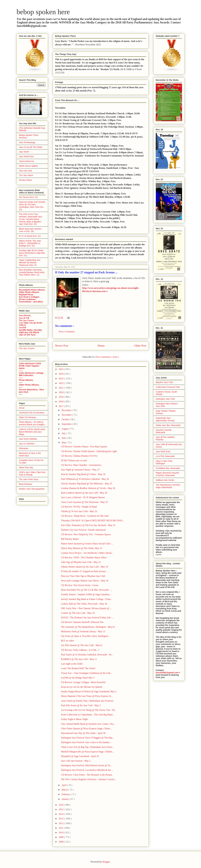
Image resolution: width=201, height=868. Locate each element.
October (66, 419)
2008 (61, 842)
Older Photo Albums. (29, 292)
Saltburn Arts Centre (165, 480)
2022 (61, 383)
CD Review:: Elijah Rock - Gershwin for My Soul (85, 516)
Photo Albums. (26, 380)
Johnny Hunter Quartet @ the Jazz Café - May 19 (84, 567)
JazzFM (22, 328)
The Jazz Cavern (27, 348)
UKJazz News (25, 180)
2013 (61, 819)
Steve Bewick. (25, 316)
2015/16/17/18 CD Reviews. (32, 413)
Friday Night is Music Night (74, 719)
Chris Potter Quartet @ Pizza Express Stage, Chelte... (86, 728)
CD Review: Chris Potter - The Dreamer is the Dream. (87, 775)
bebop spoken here (43, 12)
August (65, 429)
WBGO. (23, 325)
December (67, 410)
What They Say (26, 467)
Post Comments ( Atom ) (107, 357)
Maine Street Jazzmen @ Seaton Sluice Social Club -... (87, 544)
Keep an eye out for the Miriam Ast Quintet (82, 687)
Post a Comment (67, 332)
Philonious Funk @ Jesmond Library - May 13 (83, 631)
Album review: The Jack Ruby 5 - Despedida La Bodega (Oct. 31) (30, 243)
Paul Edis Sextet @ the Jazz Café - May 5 (81, 705)
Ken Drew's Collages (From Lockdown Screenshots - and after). (31, 299)
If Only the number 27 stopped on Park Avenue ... (85, 571)
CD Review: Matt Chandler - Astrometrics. (81, 465)
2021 (61, 388)
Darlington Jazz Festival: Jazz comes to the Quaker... (86, 742)
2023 (61, 379)
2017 (61, 406)
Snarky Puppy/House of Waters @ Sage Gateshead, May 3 (89, 691)
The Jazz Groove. (27, 320)
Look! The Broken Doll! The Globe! (78, 668)
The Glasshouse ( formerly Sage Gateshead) (168, 486)
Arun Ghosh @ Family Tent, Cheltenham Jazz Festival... (88, 701)
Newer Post (62, 346)
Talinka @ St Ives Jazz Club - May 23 (79, 511)
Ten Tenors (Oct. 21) (28, 197)
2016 (61, 805)
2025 (61, 369)
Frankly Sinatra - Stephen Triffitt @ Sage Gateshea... (86, 594)
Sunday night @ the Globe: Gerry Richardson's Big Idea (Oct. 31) (32, 253)
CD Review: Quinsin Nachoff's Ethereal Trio (82, 622)
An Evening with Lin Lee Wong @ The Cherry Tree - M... (89, 710)
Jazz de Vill (24, 318)
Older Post (140, 346)
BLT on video (67, 641)
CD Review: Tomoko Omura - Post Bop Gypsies (84, 447)
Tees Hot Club (25, 171)
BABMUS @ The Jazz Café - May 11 (79, 659)
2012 (61, 823)
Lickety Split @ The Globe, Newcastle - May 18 (84, 604)
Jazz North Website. (28, 439)
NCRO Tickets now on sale (74, 460)
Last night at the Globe (72, 664)
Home (101, 346)
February (66, 794)
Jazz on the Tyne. (27, 335)
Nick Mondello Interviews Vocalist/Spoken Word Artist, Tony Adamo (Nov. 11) (32, 272)
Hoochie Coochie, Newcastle (164, 431)
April (64, 785)
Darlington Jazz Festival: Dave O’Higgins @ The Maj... (87, 738)
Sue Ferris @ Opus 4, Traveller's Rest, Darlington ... (86, 636)
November (67, 415)
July (64, 433)
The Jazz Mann (26, 175)
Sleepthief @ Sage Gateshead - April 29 (80, 756)
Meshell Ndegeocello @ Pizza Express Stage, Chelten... (87, 752)
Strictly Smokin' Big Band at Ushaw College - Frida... (87, 599)
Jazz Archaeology (27, 142)
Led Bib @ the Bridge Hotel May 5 (78, 678)
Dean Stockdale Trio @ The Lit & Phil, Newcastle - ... (87, 590)
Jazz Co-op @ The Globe (31, 147)
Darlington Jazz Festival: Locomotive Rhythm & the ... (87, 770)
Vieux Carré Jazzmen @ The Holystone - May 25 (84, 502)
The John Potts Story (29, 479)
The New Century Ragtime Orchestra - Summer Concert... (89, 779)
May (64, 443)
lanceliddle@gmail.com (167, 673)
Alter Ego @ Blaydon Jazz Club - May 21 (81, 562)
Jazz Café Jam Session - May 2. (76, 761)
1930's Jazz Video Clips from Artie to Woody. (32, 473)
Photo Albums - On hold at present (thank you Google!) (32, 423)
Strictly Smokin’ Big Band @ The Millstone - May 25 (87, 484)
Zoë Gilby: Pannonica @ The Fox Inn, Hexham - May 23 (88, 525)
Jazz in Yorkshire (27, 444)
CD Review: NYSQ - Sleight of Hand (79, 507)
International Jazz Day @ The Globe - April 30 (83, 733)
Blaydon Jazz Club (164, 382)
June (64, 438)
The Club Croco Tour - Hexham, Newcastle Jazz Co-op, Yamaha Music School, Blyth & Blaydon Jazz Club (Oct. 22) (31, 219)
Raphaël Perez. (26, 295)
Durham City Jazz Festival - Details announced (83, 530)
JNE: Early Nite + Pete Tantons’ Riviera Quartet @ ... (86, 608)
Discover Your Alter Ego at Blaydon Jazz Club (83, 576)
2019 (61, 397)
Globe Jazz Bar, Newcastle (168, 425)
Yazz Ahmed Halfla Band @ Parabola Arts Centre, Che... (88, 724)
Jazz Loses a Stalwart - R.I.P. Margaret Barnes (83, 497)
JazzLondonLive (26, 161)
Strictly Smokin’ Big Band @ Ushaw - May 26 (83, 474)
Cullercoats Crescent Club (168, 387)
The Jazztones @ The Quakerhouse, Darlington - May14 (88, 627)
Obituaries (24, 448)
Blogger (106, 862)
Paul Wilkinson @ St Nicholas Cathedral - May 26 (85, 479)
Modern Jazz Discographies (32, 489)
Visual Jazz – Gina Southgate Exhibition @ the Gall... (87, 673)
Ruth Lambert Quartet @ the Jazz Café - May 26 (84, 493)
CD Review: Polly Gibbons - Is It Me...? (80, 650)
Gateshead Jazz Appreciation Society (165, 419)
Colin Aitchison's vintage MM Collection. (31, 374)
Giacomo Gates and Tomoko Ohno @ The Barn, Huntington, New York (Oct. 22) (32, 206)
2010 (61, 833)
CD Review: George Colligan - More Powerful (83, 682)
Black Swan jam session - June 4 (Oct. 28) (31, 230)
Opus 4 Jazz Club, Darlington (164, 462)
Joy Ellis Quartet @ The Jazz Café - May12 (82, 645)
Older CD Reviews (27, 417)
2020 (61, 392)
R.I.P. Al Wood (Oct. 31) (30, 236)
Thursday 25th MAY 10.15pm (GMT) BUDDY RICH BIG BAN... (93, 520)
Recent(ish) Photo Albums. (32, 290)
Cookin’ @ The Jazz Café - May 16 (78, 613)
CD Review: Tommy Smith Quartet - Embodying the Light (89, 451)
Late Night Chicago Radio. (31, 323)
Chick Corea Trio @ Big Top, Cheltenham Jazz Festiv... (87, 747)
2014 (61, 814)
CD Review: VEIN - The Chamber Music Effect (84, 558)
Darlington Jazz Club (165, 399)
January (66, 799)
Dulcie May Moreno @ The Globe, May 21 (82, 548)
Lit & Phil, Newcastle (165, 456)
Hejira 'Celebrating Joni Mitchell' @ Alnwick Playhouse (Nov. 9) (30, 263)
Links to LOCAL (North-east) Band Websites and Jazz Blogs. (32, 432)
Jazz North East (26, 156)
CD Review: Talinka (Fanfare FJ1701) (79, 456)
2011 (61, 828)
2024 (61, 374)
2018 (61, 401)
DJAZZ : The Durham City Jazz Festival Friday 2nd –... (87, 618)
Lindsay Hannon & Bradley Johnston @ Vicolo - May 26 (88, 488)
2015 (61, 809)
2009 (61, 837)
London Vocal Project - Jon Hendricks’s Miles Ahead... (87, 553)
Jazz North (24, 152)
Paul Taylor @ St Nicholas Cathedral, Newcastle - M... (87, 655)
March (65, 790)
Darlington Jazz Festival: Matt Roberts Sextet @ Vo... (86, 765)
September (67, 424)
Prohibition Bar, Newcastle (168, 468)
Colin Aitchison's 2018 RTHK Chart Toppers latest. (30, 366)
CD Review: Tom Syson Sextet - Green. (80, 585)
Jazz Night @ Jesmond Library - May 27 (80, 470)
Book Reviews (26, 484)
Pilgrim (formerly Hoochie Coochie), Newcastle (167, 474)
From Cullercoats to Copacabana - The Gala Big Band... (88, 715)
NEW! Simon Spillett (28, 166)
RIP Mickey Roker (70, 539)
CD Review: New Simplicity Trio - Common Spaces (86, 534)
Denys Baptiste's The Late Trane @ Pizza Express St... (87, 696)
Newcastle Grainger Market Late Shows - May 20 (85, 581)
